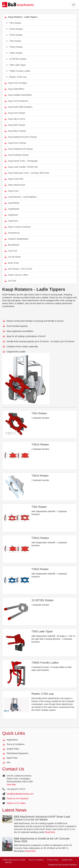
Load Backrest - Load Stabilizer (21, 197)
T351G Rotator (14, 29)
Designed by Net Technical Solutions (62, 865)
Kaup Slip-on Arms (15, 119)
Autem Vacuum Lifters (16, 275)
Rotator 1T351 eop (16, 77)
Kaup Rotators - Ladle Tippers (21, 17)
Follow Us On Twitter (16, 803)
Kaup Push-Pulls (14, 179)
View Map (11, 784)
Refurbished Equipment (17, 753)
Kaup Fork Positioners (16, 101)
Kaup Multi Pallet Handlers (18, 107)
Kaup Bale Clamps (15, 125)
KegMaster (11, 215)
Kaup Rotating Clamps (17, 155)
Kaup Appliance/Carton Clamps (21, 137)
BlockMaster (12, 245)
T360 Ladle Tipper (16, 65)
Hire (9, 762)
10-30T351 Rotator (16, 59)
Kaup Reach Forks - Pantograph (21, 161)
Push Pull (11, 251)
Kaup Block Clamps (15, 131)
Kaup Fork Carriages (16, 83)
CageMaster (12, 209)
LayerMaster (12, 203)
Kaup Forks (12, 191)
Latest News (14, 810)
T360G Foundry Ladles (18, 71)
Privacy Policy (53, 860)
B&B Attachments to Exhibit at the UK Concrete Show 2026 (42, 840)
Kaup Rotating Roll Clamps (19, 149)
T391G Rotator (14, 47)
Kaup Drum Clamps (15, 143)
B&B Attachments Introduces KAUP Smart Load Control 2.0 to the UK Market (42, 818)
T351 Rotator (13, 23)
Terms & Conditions (16, 744)
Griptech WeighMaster (17, 239)
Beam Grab (12, 263)
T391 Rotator (13, 41)
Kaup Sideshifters (14, 89)
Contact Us (13, 769)
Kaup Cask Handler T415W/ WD (21, 167)
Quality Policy (13, 749)
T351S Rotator (14, 35)
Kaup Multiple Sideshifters (18, 95)
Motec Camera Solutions (18, 227)
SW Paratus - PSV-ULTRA (18, 269)
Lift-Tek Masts (13, 257)
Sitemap (8, 862)
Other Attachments (15, 185)
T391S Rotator (14, 53)
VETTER (10, 281)
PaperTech (11, 221)
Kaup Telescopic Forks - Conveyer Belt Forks (27, 173)
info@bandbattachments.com (20, 794)
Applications (12, 740)
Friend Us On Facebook (18, 799)
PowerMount (12, 233)
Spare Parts (12, 758)
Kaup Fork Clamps (15, 113)
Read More (50, 832)
